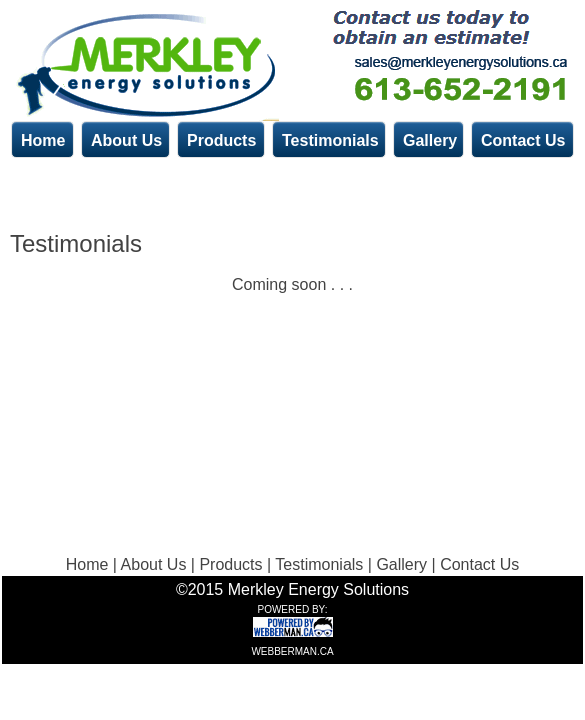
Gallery (430, 140)
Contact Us (523, 140)
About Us (126, 140)
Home (43, 140)
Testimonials (330, 140)
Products (221, 140)
